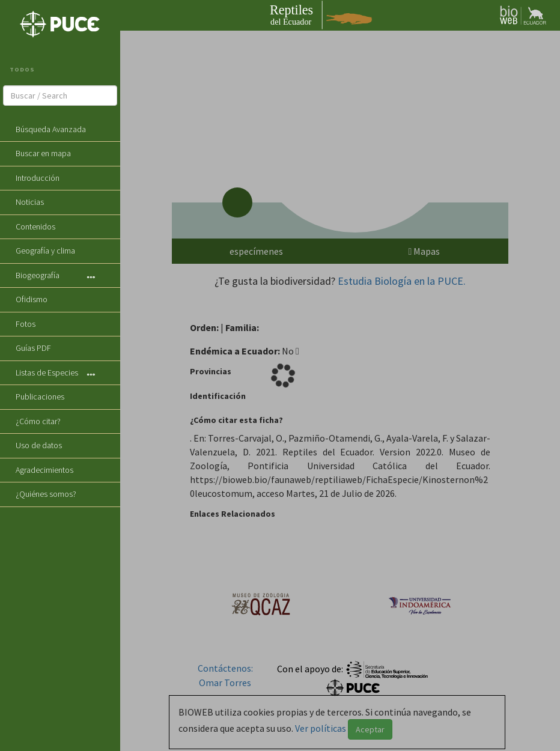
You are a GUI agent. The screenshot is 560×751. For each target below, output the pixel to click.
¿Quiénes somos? (46, 494)
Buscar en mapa (43, 153)
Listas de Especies (47, 372)
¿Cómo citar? (38, 421)
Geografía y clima (45, 251)
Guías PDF (33, 348)
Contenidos (35, 227)
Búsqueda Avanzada (51, 129)
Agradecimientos (44, 470)
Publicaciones (40, 397)
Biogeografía (38, 275)
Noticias (30, 202)
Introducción (38, 178)
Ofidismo (32, 299)
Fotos (26, 324)
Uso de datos (39, 445)
